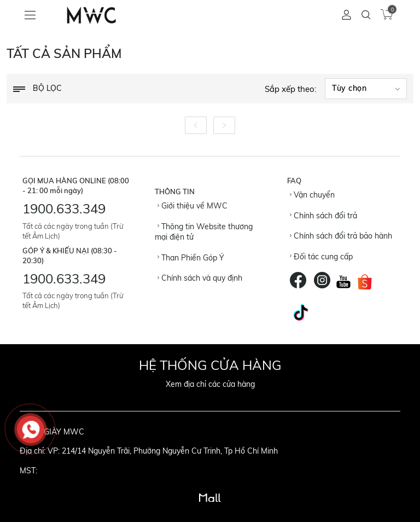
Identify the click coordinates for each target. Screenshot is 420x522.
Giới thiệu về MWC (192, 206)
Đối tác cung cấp (321, 257)
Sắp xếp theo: (290, 89)
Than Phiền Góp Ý (191, 258)
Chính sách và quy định (200, 278)
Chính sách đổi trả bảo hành (341, 236)
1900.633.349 (64, 208)
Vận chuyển (312, 195)
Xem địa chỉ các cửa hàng (210, 384)
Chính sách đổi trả (323, 216)
